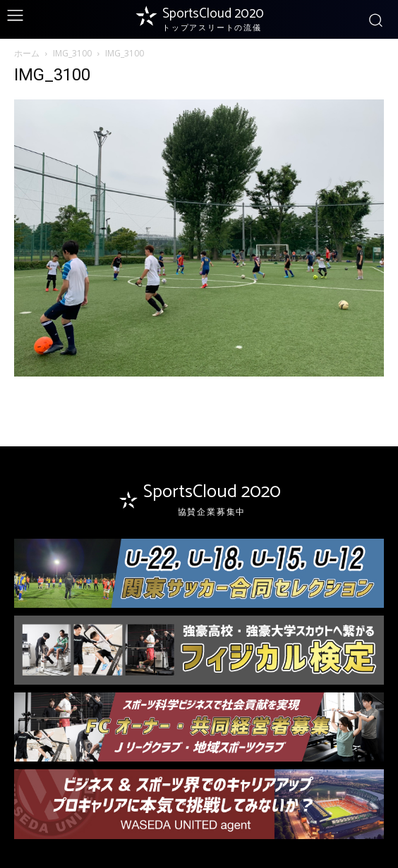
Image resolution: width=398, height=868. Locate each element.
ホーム (27, 53)
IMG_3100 (72, 53)
